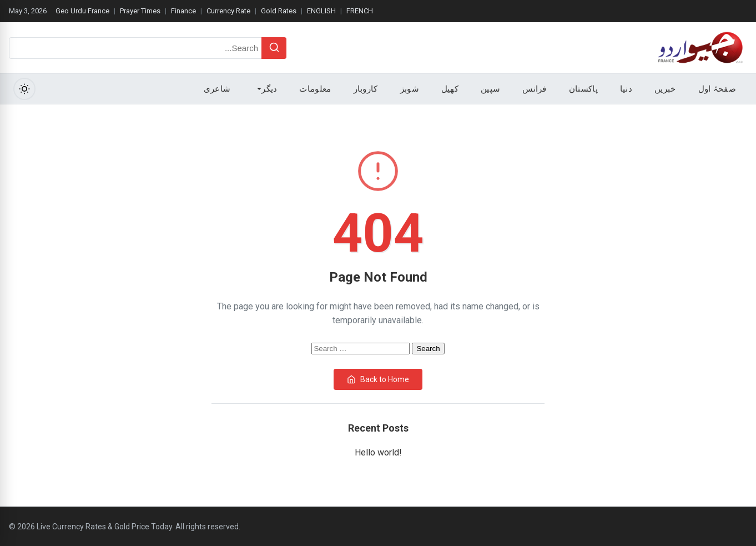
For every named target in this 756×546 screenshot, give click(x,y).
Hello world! (378, 452)
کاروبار (366, 89)
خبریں (665, 89)
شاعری (217, 89)
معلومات (315, 89)
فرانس (535, 89)
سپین (490, 89)
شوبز (410, 89)
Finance (183, 11)
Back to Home (378, 379)
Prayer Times (140, 11)
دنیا (626, 89)
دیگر (267, 89)
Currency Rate (228, 11)
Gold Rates (279, 11)
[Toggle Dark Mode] (24, 89)
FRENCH (360, 11)
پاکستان (583, 89)
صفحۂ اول (717, 89)
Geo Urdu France (82, 11)
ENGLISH (321, 11)
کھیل (450, 89)
